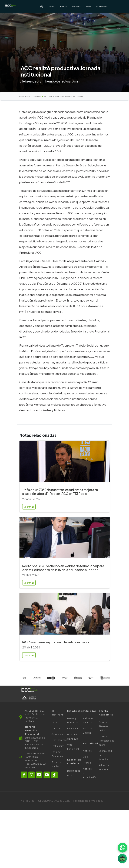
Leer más (29, 507)
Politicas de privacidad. (88, 801)
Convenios (73, 729)
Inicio (54, 722)
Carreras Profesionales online (106, 741)
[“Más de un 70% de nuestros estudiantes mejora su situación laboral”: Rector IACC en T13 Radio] (65, 463)
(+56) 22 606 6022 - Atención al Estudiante (35, 757)
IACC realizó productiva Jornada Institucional (63, 97)
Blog (85, 757)
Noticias (38, 97)
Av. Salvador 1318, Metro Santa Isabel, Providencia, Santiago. (35, 716)
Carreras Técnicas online (103, 726)
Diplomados (63, 6)
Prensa (87, 763)
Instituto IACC (26, 97)
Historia (56, 728)
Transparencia (59, 740)
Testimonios (58, 746)
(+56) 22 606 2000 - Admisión (35, 766)
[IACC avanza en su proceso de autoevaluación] (65, 615)
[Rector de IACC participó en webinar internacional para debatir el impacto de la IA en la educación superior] (65, 539)
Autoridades (58, 734)
